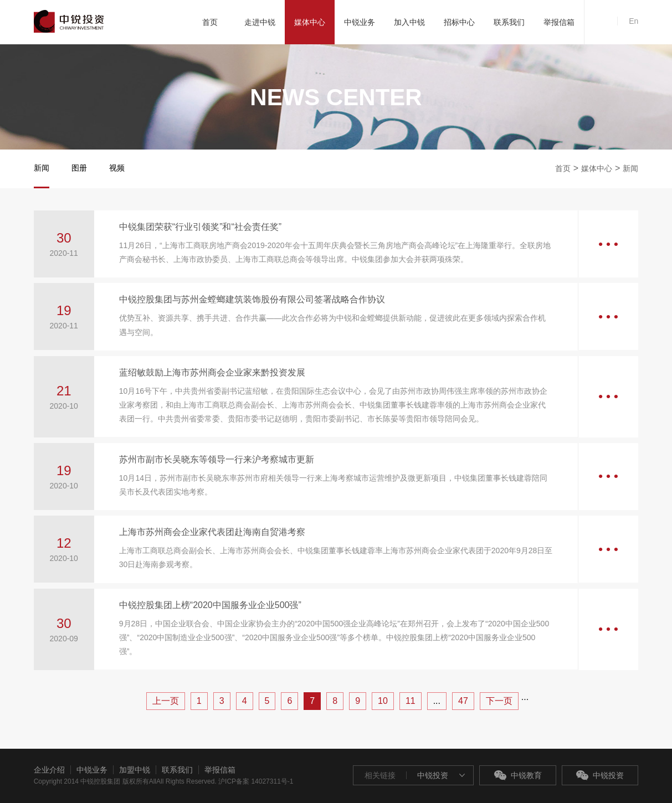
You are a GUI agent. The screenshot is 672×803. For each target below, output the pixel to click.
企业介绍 (49, 770)
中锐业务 (92, 770)
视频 (117, 168)
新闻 (42, 168)
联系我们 (177, 770)
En (633, 21)
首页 (563, 168)
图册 (79, 168)
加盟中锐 (135, 770)
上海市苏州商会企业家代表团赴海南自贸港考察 (212, 532)
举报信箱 (220, 770)
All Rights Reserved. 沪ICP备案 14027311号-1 (225, 781)
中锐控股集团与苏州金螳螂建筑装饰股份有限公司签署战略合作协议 (252, 299)
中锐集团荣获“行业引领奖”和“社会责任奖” (200, 227)
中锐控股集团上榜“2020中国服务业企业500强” (210, 605)
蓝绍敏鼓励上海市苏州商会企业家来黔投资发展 (212, 372)
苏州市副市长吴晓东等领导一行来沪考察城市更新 (217, 459)
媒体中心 (597, 168)
